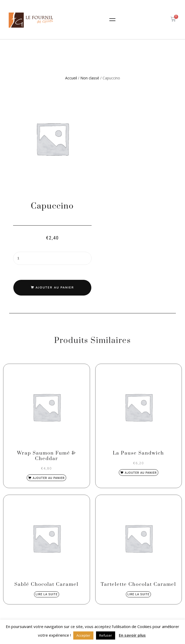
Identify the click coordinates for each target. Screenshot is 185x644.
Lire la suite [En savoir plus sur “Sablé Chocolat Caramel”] (47, 594)
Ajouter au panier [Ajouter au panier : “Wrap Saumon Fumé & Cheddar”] (49, 478)
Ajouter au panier (55, 288)
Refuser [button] (106, 635)
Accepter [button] (83, 635)
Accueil (71, 78)
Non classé (90, 78)
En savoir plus (132, 635)
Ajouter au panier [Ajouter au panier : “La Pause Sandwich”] (141, 473)
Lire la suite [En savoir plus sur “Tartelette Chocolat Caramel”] (138, 594)
